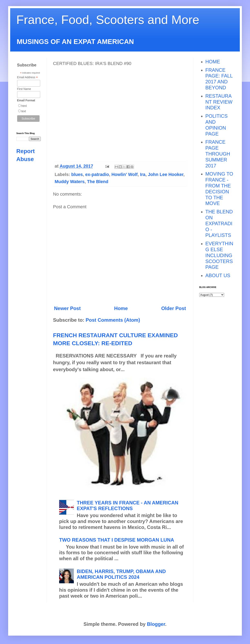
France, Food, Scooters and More (108, 20)
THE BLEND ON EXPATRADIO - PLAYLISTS (219, 223)
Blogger (156, 624)
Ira (143, 174)
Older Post (174, 308)
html (24, 106)
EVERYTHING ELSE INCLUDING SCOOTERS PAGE (219, 255)
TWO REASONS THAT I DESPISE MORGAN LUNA (117, 540)
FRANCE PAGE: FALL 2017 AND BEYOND (219, 79)
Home (121, 308)
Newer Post (67, 308)
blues (77, 174)
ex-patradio (97, 174)
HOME (213, 62)
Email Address (28, 77)
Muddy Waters (70, 182)
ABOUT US (218, 275)
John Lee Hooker (166, 174)
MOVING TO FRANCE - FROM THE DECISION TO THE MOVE (219, 189)
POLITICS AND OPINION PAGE (216, 125)
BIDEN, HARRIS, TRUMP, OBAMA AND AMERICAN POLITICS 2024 (121, 574)
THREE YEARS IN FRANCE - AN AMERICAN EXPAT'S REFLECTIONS (128, 506)
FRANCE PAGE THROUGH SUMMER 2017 (218, 154)
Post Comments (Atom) (113, 320)
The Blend (98, 182)
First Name (24, 89)
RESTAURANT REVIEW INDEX (219, 102)
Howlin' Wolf (124, 174)
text (24, 111)
